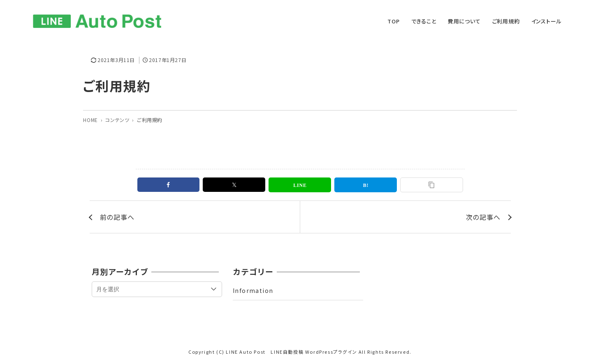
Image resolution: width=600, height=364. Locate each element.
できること (424, 21)
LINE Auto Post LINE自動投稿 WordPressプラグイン (291, 352)
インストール (547, 21)
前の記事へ (117, 217)
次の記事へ (483, 217)
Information (253, 290)
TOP (393, 21)
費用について (464, 21)
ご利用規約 (506, 21)
